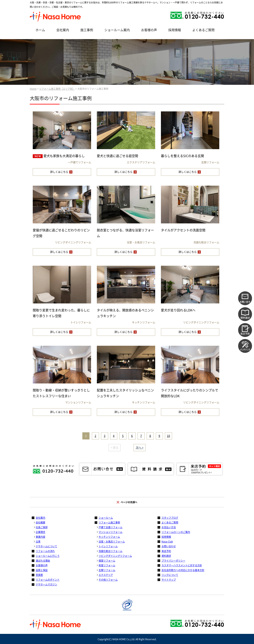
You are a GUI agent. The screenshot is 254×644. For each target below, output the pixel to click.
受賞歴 (39, 575)
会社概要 (40, 522)
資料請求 (166, 556)
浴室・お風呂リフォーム (112, 542)
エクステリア (106, 575)
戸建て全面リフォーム (111, 527)
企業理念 (40, 532)
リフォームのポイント (48, 580)
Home (33, 89)
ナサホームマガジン (46, 584)
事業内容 (40, 537)
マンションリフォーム (111, 532)
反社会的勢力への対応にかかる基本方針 (183, 570)
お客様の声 (149, 30)
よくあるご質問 (203, 30)
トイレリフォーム (108, 546)
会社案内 (63, 30)
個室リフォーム (107, 561)
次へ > (140, 448)
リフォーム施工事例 (109, 522)
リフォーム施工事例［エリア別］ (57, 89)
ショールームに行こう (48, 556)
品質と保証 (42, 570)
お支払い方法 (169, 527)
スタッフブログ (170, 518)
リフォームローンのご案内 (176, 532)
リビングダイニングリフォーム (115, 556)
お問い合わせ (169, 546)
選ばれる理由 (43, 561)
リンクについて (170, 575)
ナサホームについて (46, 546)
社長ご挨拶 (42, 527)
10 (168, 436)
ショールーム (106, 518)
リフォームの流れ (45, 551)
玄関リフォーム (107, 570)
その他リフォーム (108, 580)
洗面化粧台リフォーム (111, 551)
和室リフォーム (107, 565)
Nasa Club (167, 542)
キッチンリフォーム (109, 537)
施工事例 (87, 30)
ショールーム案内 (117, 30)
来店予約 (166, 551)
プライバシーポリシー (173, 561)
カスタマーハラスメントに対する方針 (182, 565)
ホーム (40, 30)
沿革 (38, 542)
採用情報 (175, 30)
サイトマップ (169, 580)
